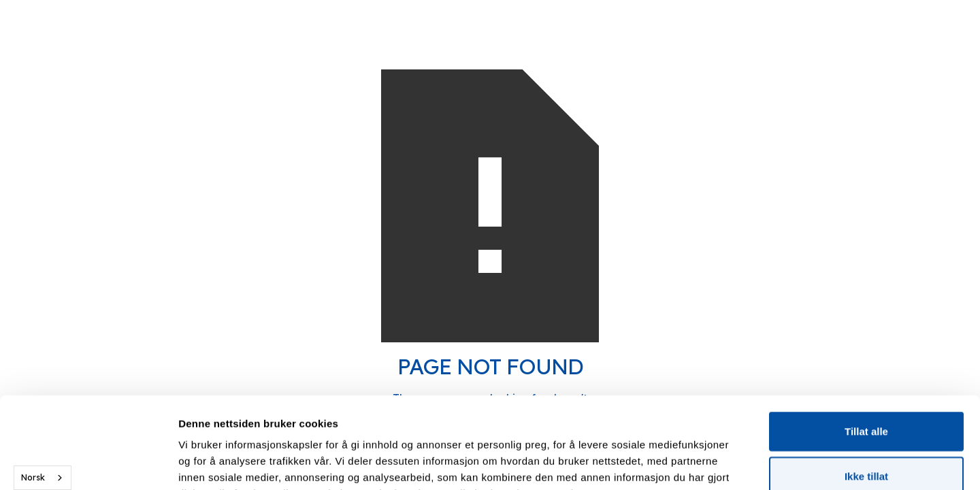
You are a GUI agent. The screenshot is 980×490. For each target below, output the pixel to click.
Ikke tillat (866, 390)
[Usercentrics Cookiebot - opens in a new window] (88, 463)
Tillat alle (866, 345)
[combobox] (43, 478)
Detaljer (725, 463)
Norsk (33, 477)
